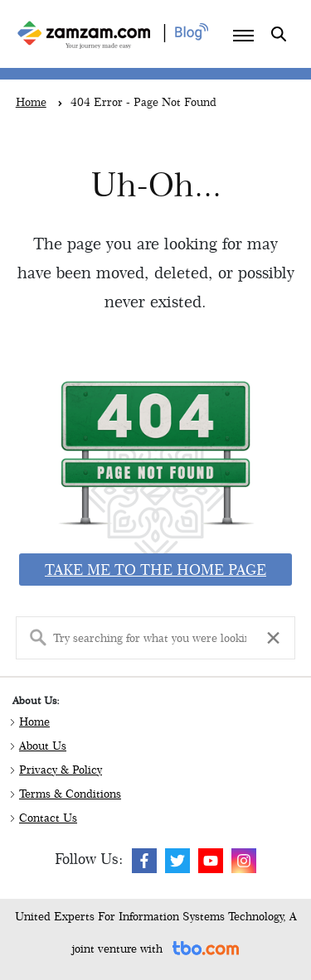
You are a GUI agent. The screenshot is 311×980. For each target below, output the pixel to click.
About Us (43, 746)
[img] (144, 861)
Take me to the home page (155, 570)
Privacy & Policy (61, 770)
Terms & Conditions (70, 794)
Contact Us (48, 818)
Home (34, 722)
